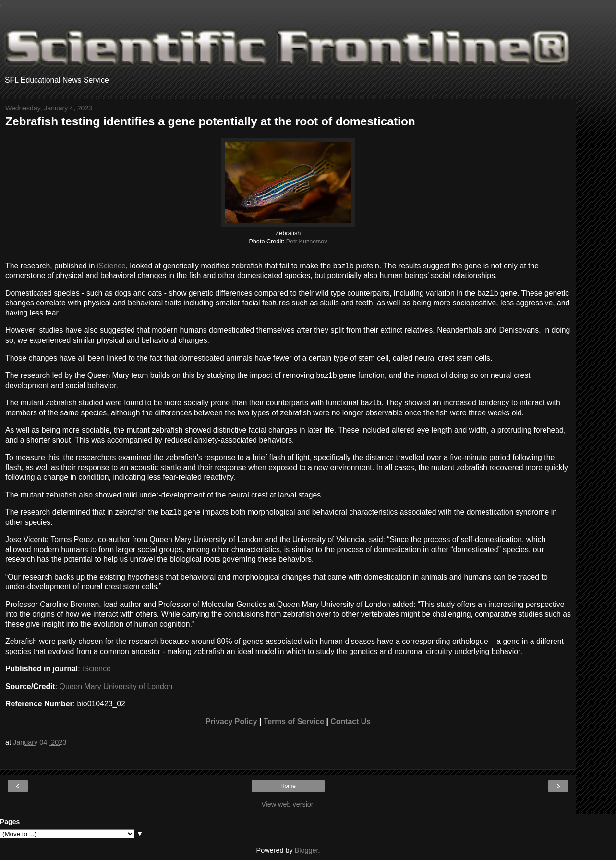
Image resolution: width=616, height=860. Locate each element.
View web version (288, 804)
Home (288, 786)
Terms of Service (294, 721)
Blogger (307, 850)
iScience (111, 266)
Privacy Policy (231, 721)
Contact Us (350, 721)
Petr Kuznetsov (307, 242)
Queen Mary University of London (116, 686)
